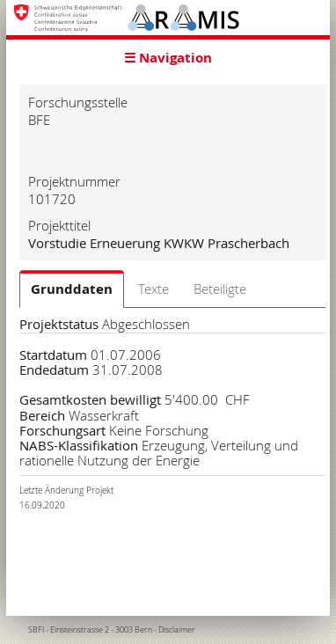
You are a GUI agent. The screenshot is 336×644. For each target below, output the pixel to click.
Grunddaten (72, 289)
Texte (153, 289)
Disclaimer (177, 630)
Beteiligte (220, 289)
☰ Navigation (168, 58)
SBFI (36, 630)
